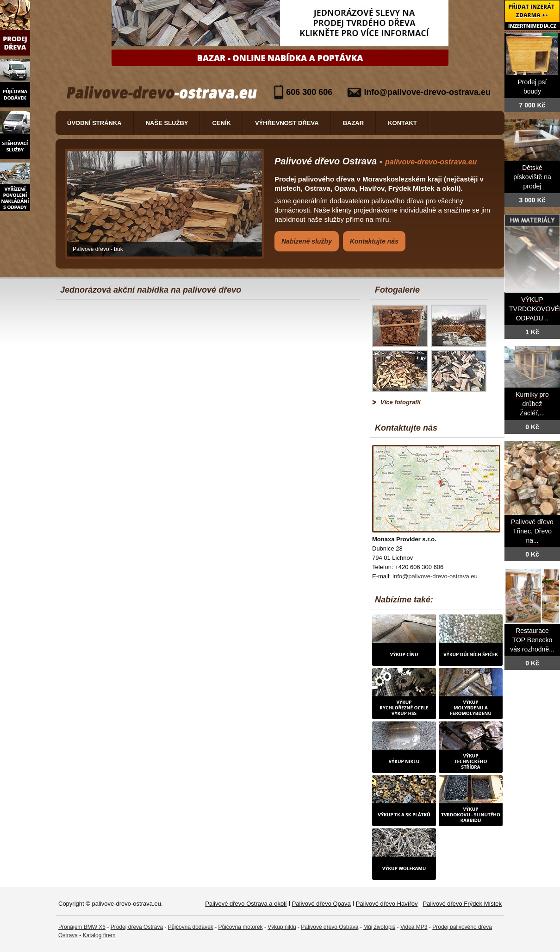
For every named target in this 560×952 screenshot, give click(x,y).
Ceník (221, 123)
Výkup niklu (282, 927)
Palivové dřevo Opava (321, 904)
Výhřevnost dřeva (287, 123)
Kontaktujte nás (374, 241)
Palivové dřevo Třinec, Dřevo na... (532, 531)
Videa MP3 (414, 927)
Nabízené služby (307, 241)
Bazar (354, 123)
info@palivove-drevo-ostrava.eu (427, 92)
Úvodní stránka (94, 123)
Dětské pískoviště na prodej (532, 177)
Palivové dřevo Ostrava (330, 927)
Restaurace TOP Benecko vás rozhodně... (532, 640)
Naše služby (167, 123)
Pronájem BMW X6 (82, 927)
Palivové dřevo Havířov (387, 904)
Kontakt (402, 123)
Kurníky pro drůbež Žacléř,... (532, 404)
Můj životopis (379, 927)
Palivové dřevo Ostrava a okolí (246, 904)
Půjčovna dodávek (191, 927)
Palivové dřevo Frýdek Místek (462, 904)
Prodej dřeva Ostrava (137, 927)
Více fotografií (401, 402)
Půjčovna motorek (241, 927)
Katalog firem (99, 935)
